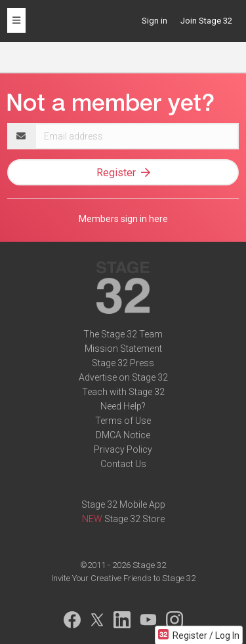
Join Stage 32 (206, 21)
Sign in (154, 21)
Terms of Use (123, 421)
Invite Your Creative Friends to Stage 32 (123, 578)
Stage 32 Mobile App (123, 504)
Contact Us (123, 464)
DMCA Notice (123, 435)
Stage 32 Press (123, 363)
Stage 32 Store (134, 519)
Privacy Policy (123, 449)
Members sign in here (123, 219)
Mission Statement (123, 349)
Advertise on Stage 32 (123, 377)
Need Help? (123, 406)
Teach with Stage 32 (123, 392)
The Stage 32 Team (123, 334)
